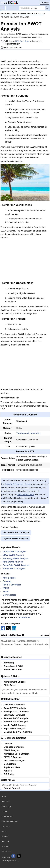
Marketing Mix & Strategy (17, 754)
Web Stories (7, 851)
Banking (7, 581)
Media (4, 831)
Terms (4, 811)
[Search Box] (32, 8)
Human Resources (13, 669)
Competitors (10, 764)
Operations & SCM (13, 666)
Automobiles (9, 578)
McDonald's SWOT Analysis (18, 732)
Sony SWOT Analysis (14, 715)
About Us (45, 635)
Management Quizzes (15, 682)
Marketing (9, 663)
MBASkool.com (14, 861)
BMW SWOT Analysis (13, 555)
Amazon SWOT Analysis (16, 718)
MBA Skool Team (22, 41)
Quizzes (5, 836)
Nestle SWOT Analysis (15, 725)
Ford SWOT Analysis (14, 705)
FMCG (6, 588)
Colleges (5, 826)
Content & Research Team (17, 484)
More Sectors (9, 595)
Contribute (25, 617)
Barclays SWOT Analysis (16, 711)
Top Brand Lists (12, 767)
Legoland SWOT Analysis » (15, 539)
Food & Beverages (12, 585)
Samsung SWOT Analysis (16, 558)
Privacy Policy (8, 816)
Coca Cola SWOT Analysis (16, 565)
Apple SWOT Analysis (15, 708)
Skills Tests (10, 685)
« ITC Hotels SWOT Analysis (16, 532)
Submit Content (12, 788)
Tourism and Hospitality (28, 433)
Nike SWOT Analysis (13, 562)
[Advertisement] (25, 54)
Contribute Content (10, 821)
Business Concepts (14, 747)
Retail (6, 592)
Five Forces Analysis (14, 761)
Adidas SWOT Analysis (14, 552)
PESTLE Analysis (13, 757)
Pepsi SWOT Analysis (15, 728)
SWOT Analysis (12, 750)
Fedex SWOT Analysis (14, 569)
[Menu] (3, 8)
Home (4, 796)
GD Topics (9, 774)
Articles (8, 771)
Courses (45, 3)
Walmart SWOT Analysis (16, 722)
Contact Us (6, 806)
